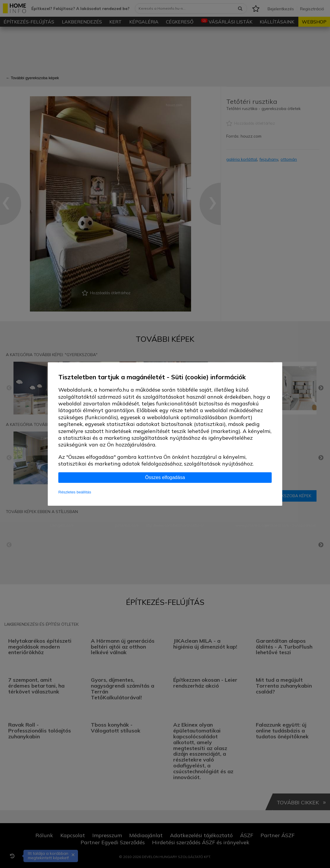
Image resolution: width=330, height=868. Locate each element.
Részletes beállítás (75, 492)
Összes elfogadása (165, 477)
